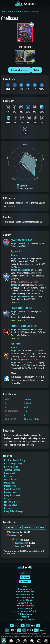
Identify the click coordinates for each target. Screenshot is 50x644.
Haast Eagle (19, 546)
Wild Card (27, 403)
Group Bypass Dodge (13, 489)
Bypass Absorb (10, 492)
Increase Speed (10, 505)
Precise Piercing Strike (21, 239)
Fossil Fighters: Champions (25, 619)
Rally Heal (8, 476)
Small (26, 407)
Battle (36, 70)
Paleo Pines (25, 617)
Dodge (7, 498)
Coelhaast (13, 535)
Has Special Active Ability (15, 460)
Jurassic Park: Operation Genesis (25, 611)
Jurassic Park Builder (25, 608)
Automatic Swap (11, 479)
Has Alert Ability (11, 467)
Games (3, 11)
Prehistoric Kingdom (25, 614)
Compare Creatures (20, 70)
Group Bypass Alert (12, 495)
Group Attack (10, 473)
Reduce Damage (11, 508)
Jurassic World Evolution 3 (25, 594)
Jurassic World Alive (15, 11)
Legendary (27, 399)
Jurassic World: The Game (25, 592)
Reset (42, 630)
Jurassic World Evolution (25, 600)
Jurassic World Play (25, 603)
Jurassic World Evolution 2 (25, 597)
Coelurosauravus (21, 543)
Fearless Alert (17, 251)
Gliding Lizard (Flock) (31, 419)
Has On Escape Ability (13, 463)
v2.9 (25, 411)
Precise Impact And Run (22, 308)
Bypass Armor (10, 483)
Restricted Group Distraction (24, 326)
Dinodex (26, 11)
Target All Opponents (13, 470)
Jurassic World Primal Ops (25, 605)
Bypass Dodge (10, 486)
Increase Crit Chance (13, 502)
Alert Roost (16, 344)
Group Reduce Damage (14, 511)
